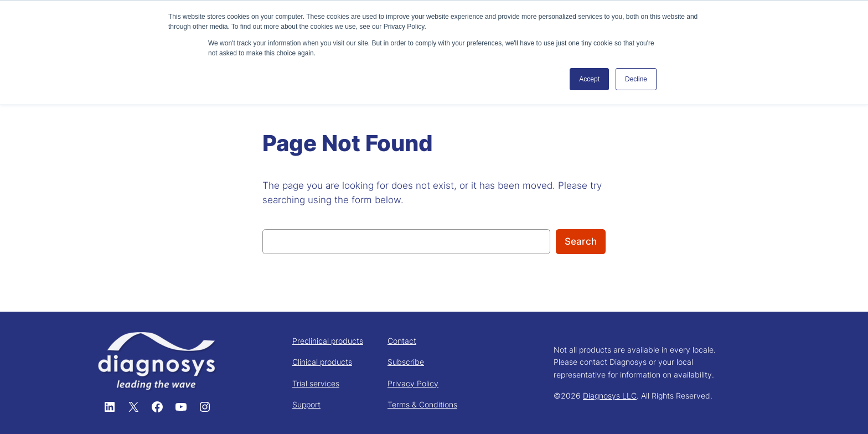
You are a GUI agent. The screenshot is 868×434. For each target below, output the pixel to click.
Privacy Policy (413, 383)
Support (306, 404)
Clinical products (322, 362)
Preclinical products (328, 341)
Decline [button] (636, 79)
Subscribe (406, 362)
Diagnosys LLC (610, 396)
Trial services (316, 383)
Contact (402, 341)
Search (581, 241)
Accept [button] (589, 79)
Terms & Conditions (422, 404)
